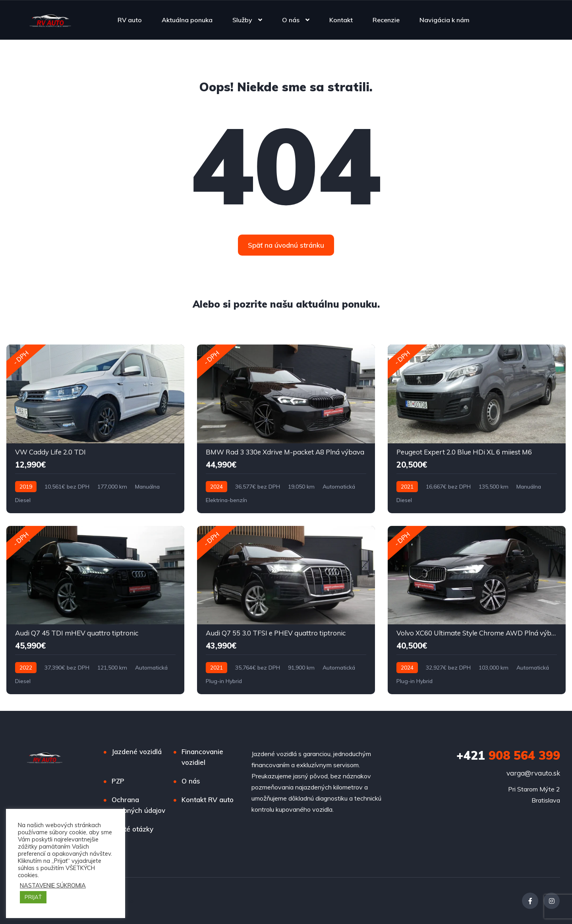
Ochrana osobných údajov (138, 805)
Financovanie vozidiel (202, 757)
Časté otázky (132, 829)
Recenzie (386, 20)
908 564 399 (508, 755)
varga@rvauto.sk (533, 773)
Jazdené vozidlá (137, 752)
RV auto (130, 20)
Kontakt (341, 20)
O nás (291, 20)
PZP (118, 781)
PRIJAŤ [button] (33, 897)
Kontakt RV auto (208, 800)
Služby (242, 20)
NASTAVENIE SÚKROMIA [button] (53, 885)
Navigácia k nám (444, 20)
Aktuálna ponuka (187, 20)
